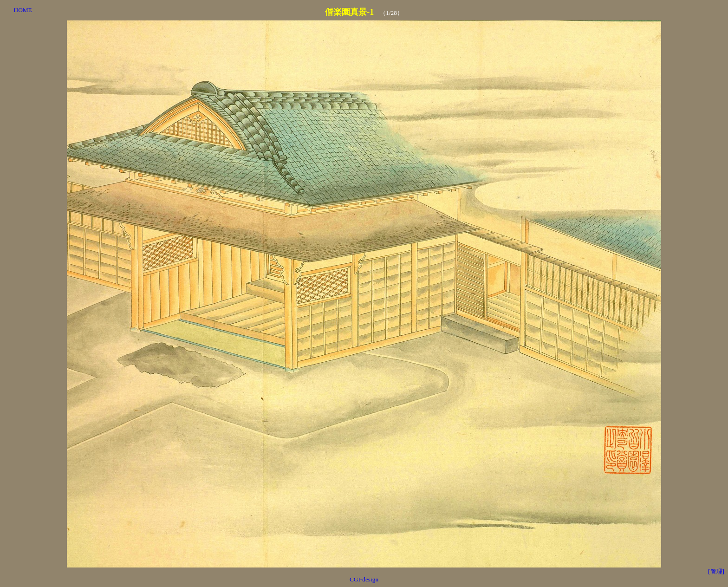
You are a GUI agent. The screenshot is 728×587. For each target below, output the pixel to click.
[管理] (716, 571)
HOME (23, 10)
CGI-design (364, 579)
